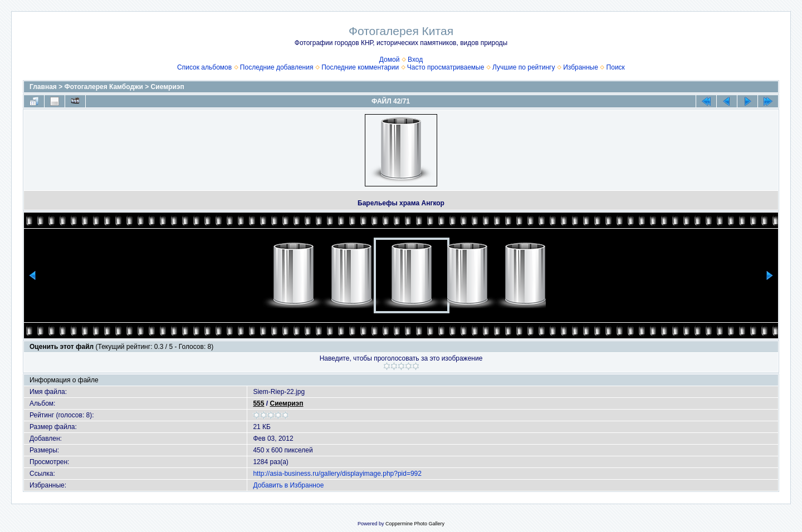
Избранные (581, 67)
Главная (43, 87)
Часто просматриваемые (446, 67)
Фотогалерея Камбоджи (104, 87)
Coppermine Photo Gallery (415, 524)
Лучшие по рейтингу (524, 67)
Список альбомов (204, 67)
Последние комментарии (360, 67)
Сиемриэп (168, 87)
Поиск (616, 67)
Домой (390, 60)
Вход (415, 60)
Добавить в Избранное (288, 485)
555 (258, 403)
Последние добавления (277, 67)
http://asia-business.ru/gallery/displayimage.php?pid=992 (337, 474)
